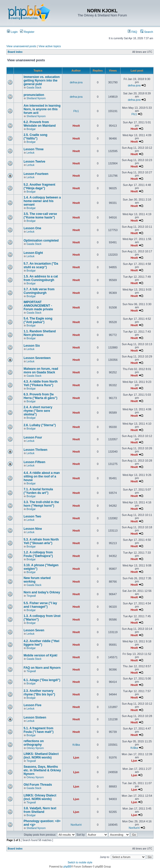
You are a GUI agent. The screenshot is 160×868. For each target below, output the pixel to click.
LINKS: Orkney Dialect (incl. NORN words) (40, 797)
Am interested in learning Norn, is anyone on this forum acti (42, 109)
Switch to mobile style (80, 862)
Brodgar (31, 129)
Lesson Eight (33, 253)
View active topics (50, 46)
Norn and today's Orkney (42, 592)
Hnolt (76, 126)
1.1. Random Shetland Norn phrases (40, 333)
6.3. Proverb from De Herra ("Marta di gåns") (40, 396)
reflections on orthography (34, 743)
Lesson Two (32, 516)
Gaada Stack (34, 88)
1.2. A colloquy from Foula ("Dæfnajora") (38, 554)
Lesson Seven (34, 630)
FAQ (132, 32)
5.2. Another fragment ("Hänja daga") (39, 186)
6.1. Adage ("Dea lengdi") (42, 680)
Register (27, 32)
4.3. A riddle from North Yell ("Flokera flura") (41, 383)
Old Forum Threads (38, 785)
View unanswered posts (21, 46)
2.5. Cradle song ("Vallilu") (36, 137)
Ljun (76, 757)
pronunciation (34, 95)
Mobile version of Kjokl (40, 655)
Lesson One (32, 228)
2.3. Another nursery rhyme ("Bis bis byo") (39, 693)
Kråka (76, 745)
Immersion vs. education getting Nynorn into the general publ (42, 81)
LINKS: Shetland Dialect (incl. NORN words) (41, 756)
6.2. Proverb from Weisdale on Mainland (40, 124)
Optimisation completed (41, 241)
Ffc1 (76, 111)
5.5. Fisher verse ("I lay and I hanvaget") (40, 605)
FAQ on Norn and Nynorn (42, 668)
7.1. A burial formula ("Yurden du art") (38, 491)
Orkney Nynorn (35, 748)
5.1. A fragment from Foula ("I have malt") (39, 730)
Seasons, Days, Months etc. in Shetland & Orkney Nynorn (42, 770)
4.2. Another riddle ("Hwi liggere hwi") (41, 643)
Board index (15, 52)
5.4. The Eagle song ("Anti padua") (38, 320)
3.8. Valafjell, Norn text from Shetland (40, 810)
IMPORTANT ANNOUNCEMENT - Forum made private (38, 306)
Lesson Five (32, 705)
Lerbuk (31, 153)
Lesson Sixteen (35, 717)
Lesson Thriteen (36, 450)
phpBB (67, 867)
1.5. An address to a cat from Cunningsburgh (41, 278)
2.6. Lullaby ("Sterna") (40, 425)
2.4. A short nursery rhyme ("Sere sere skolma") (38, 411)
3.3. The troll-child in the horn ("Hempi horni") (41, 504)
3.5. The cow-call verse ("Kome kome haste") (40, 216)
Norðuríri (76, 825)
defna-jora (76, 82)
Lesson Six (32, 346)
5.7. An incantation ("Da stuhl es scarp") (41, 265)
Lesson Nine (33, 529)
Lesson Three (34, 149)
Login (12, 32)
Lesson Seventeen (37, 358)
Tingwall (31, 596)
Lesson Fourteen (36, 174)
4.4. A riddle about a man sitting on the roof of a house (42, 476)
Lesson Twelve (34, 162)
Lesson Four (33, 437)
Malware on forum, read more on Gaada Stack (41, 371)
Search (147, 32)
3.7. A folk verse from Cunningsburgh (39, 291)
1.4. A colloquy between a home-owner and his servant (42, 201)
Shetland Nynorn (36, 98)
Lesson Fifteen (34, 462)
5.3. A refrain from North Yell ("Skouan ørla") (41, 541)
